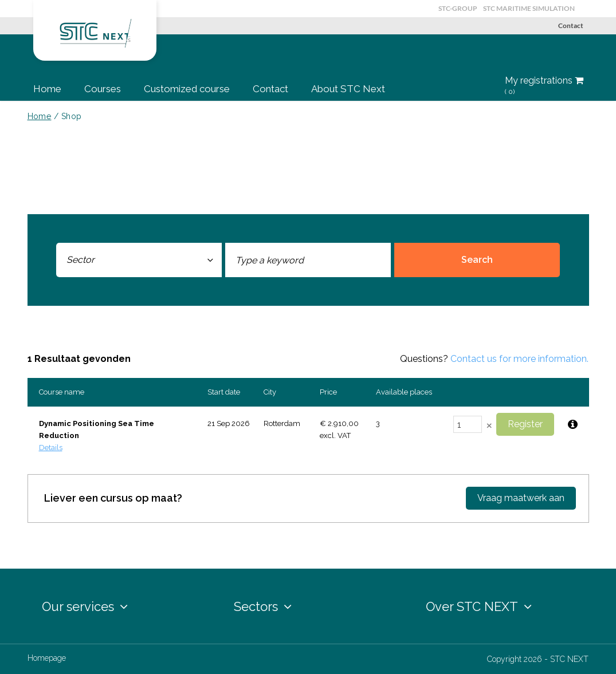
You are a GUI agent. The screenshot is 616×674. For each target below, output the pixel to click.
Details (51, 448)
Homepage (47, 658)
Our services (85, 606)
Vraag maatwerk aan (521, 498)
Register (525, 424)
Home (47, 89)
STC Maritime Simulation (529, 8)
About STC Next (348, 89)
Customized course (187, 89)
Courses (103, 89)
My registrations (544, 86)
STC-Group (458, 8)
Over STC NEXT (479, 606)
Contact (571, 25)
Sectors (263, 606)
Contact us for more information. (519, 359)
